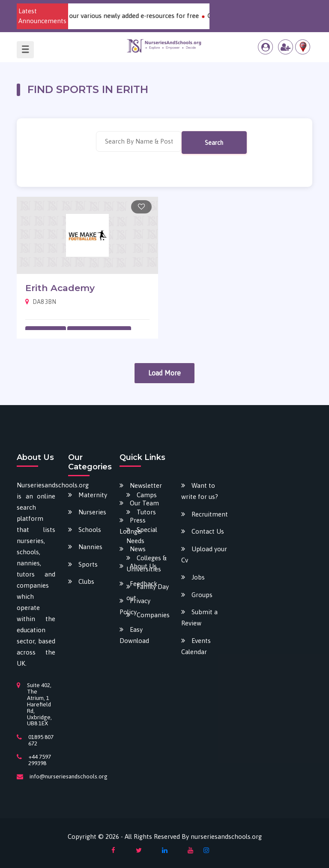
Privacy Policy (135, 606)
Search (214, 143)
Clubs (86, 581)
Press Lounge (133, 526)
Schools (90, 530)
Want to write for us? (200, 491)
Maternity (93, 495)
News (138, 549)
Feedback (144, 584)
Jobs (198, 577)
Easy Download (134, 635)
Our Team (144, 503)
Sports (88, 564)
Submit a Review (199, 617)
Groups (202, 595)
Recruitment (210, 514)
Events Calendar (196, 646)
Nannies (90, 547)
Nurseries (92, 512)
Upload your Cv (204, 554)
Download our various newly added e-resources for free (124, 16)
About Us (143, 566)
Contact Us (208, 531)
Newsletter (146, 485)
